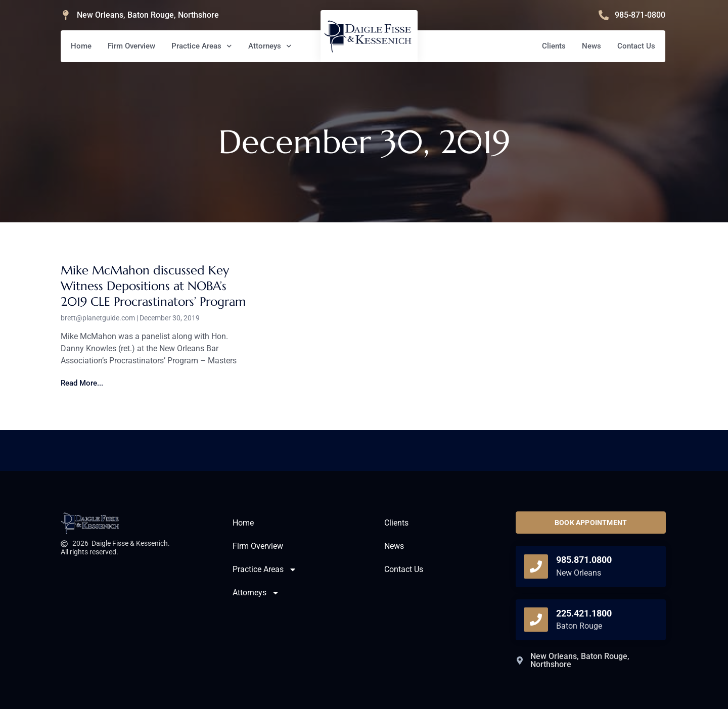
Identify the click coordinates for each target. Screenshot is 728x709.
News (591, 46)
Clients (554, 46)
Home (81, 46)
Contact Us (636, 46)
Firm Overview (131, 46)
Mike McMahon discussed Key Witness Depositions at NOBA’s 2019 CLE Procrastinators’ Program (153, 286)
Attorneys (270, 46)
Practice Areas (202, 46)
